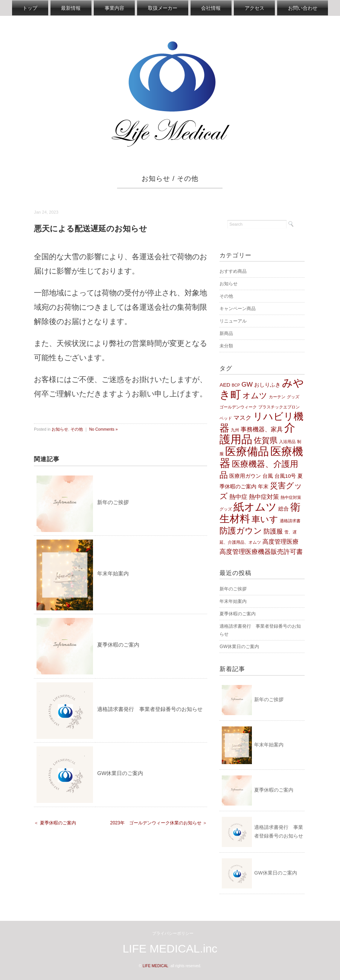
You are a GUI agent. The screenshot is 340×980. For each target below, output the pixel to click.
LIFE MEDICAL (156, 966)
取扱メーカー (163, 8)
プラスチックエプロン (279, 407)
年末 (263, 487)
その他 (188, 179)
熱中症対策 (264, 497)
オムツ (255, 396)
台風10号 (285, 476)
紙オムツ (255, 507)
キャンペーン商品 (238, 309)
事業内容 (113, 8)
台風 (268, 476)
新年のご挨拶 (113, 502)
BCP (236, 385)
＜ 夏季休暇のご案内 (55, 823)
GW (247, 385)
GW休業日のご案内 (120, 774)
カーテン (277, 397)
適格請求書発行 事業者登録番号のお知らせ (150, 709)
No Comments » (104, 429)
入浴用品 (287, 442)
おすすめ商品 (233, 272)
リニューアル (233, 321)
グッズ (293, 397)
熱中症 (238, 497)
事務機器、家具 (262, 430)
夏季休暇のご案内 (118, 645)
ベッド (226, 418)
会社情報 (212, 8)
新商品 (226, 334)
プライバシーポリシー (173, 933)
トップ (27, 8)
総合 (284, 509)
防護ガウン (241, 531)
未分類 (226, 346)
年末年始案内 (113, 574)
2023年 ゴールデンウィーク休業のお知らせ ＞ (159, 823)
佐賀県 (266, 441)
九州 (235, 430)
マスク (242, 418)
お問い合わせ (306, 8)
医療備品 (247, 452)
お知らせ (156, 179)
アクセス (256, 8)
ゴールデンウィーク (238, 407)
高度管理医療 (281, 542)
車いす (265, 520)
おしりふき (267, 385)
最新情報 (69, 8)
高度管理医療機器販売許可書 (261, 552)
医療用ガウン (245, 476)
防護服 (273, 531)
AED (225, 385)
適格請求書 (290, 521)
